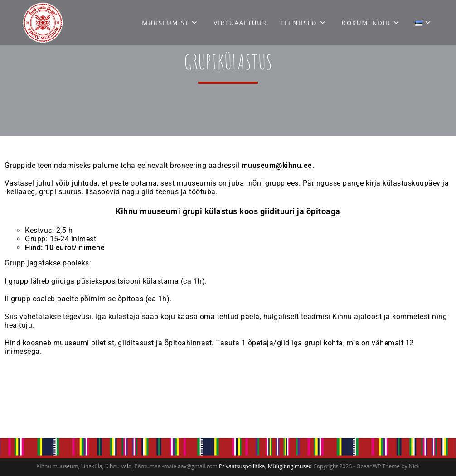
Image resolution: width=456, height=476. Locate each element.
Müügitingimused (290, 466)
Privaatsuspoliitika (242, 466)
